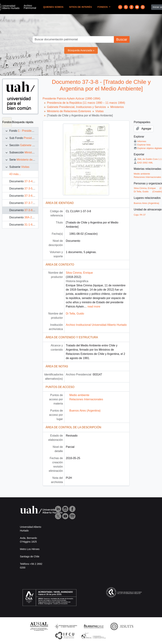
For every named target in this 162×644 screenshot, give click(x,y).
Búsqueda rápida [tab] (23, 122)
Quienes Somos (53, 7)
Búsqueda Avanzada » (81, 50)
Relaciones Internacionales (86, 399)
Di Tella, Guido (75, 314)
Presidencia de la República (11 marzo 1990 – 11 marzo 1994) (86, 103)
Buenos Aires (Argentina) (85, 411)
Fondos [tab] (7, 122)
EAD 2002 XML (143, 163)
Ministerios (31, 152)
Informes (140, 141)
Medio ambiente (79, 395)
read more (94, 307)
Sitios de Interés (80, 7)
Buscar (122, 39)
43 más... (15, 174)
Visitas (25, 167)
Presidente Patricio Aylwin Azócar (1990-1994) (72, 99)
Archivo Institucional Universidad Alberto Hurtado (96, 325)
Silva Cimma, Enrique (79, 273)
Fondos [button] (103, 7)
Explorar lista (142, 145)
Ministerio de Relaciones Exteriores (69, 111)
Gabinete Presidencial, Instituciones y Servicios (77, 107)
